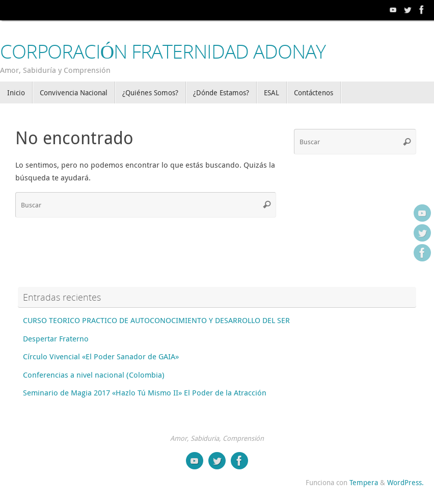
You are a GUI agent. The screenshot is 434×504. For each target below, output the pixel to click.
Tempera (364, 483)
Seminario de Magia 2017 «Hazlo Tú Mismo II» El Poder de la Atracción (145, 392)
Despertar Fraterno (56, 338)
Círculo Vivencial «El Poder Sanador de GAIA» (101, 356)
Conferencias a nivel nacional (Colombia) (94, 375)
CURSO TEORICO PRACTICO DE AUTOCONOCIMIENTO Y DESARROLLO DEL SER (156, 320)
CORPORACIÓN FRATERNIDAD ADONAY (163, 51)
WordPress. (405, 483)
